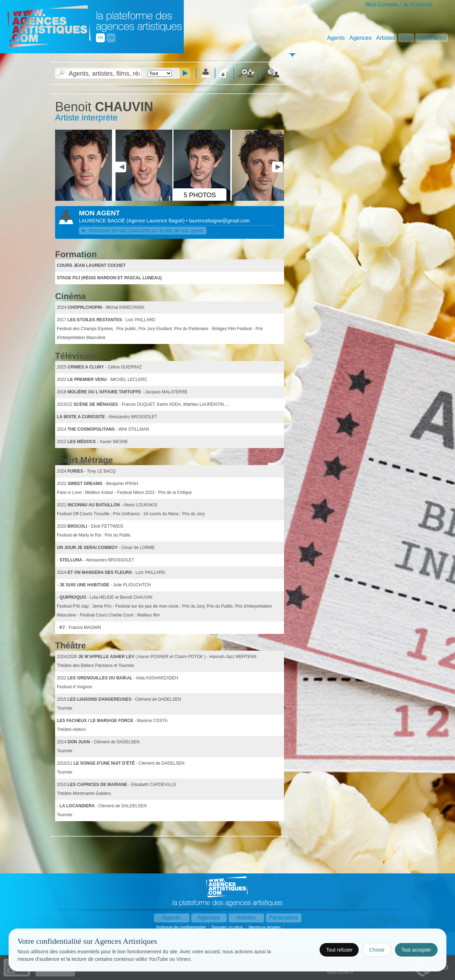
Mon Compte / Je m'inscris (399, 4)
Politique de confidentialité (181, 927)
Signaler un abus (228, 927)
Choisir (377, 950)
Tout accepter (416, 950)
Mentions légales (265, 927)
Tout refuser (339, 950)
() (156, 221)
